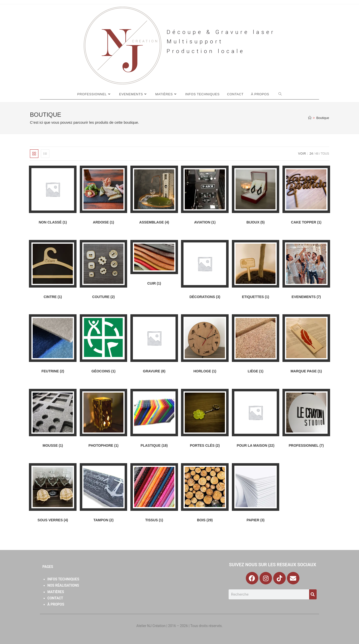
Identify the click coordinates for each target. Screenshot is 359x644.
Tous (325, 154)
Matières (56, 592)
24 (311, 154)
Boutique (323, 118)
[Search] (313, 594)
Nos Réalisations (63, 585)
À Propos (56, 604)
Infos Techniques (63, 579)
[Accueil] (310, 118)
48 (317, 154)
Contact (55, 598)
